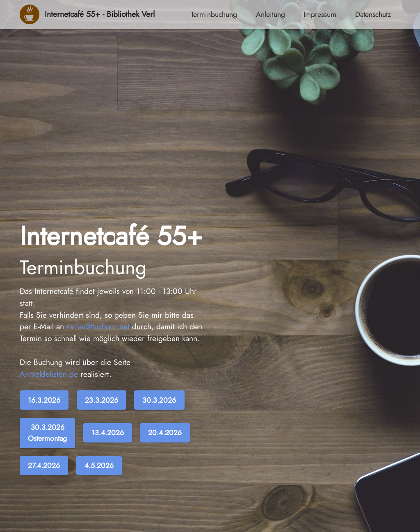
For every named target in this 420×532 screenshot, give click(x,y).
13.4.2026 (108, 433)
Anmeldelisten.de (49, 374)
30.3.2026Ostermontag (47, 433)
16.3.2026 (44, 400)
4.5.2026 (99, 465)
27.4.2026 (44, 465)
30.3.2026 (159, 400)
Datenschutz (373, 14)
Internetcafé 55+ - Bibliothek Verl (100, 14)
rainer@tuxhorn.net (98, 326)
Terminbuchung (214, 14)
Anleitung (270, 14)
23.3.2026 (102, 400)
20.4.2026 (165, 433)
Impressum (320, 14)
